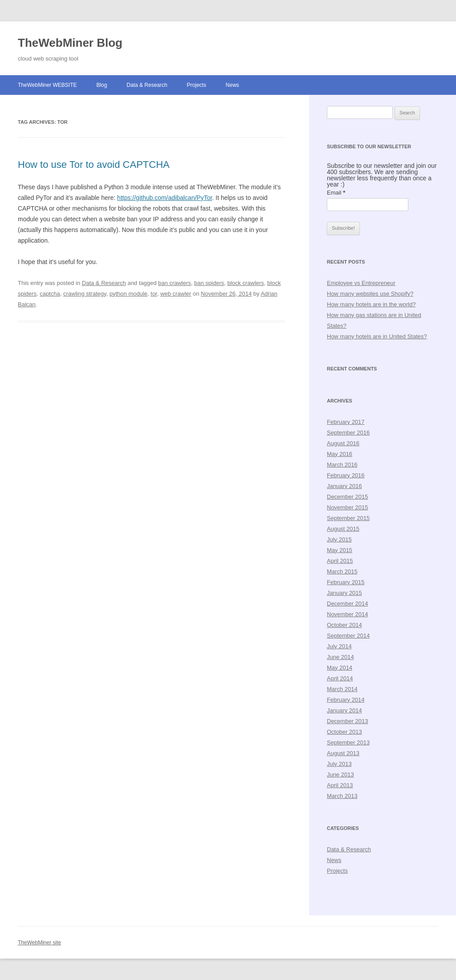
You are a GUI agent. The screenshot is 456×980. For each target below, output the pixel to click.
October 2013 (344, 732)
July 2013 (339, 764)
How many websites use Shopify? (370, 294)
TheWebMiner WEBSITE (47, 85)
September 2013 (348, 742)
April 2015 (340, 561)
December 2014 (348, 604)
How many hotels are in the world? (371, 304)
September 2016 (348, 433)
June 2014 (340, 657)
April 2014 (340, 678)
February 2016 (346, 475)
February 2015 (346, 582)
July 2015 (339, 539)
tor (154, 294)
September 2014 (348, 636)
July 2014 (339, 646)
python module (128, 294)
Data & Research (147, 85)
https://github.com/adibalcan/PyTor (165, 198)
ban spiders (209, 283)
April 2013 (340, 785)
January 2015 (344, 593)
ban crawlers (175, 283)
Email (336, 193)
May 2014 (340, 668)
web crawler (176, 294)
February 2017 (346, 422)
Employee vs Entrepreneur (361, 283)
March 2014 (342, 689)
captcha (50, 294)
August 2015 (343, 529)
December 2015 (348, 497)
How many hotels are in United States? (377, 336)
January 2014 (344, 710)
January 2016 (344, 486)
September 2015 (348, 518)
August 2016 (343, 443)
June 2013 (340, 775)
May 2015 (340, 550)
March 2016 (342, 465)
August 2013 (343, 753)
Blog (102, 85)
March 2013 (342, 796)
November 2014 (348, 614)
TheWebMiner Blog (70, 43)
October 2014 (344, 625)
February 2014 (346, 700)
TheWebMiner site (39, 943)
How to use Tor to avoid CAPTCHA (94, 165)
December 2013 (348, 721)
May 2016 (340, 454)
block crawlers (245, 283)
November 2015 (348, 507)
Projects (197, 85)
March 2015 (342, 571)
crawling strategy (85, 294)
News (232, 85)
